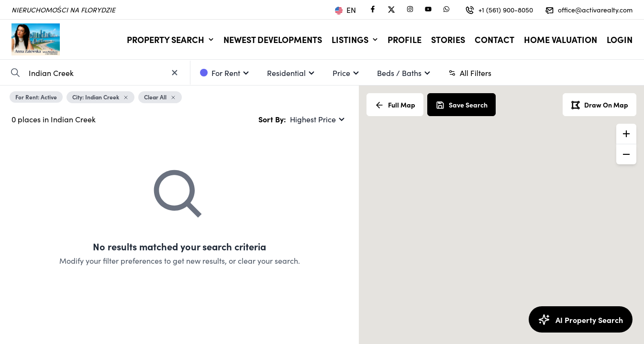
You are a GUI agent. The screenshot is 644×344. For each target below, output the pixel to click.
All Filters (470, 73)
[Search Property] (15, 73)
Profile (405, 39)
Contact (494, 39)
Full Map (395, 105)
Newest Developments (273, 39)
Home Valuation (561, 39)
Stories (448, 39)
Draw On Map (600, 105)
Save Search (461, 105)
